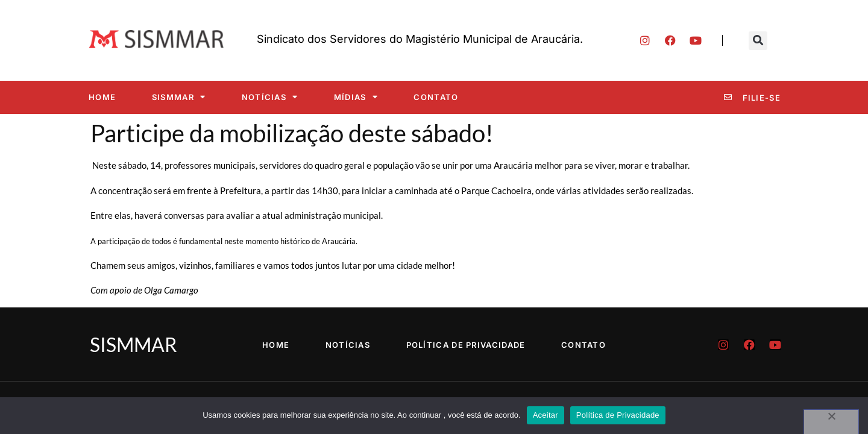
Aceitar (546, 415)
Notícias (270, 97)
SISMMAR (179, 97)
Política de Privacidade (466, 345)
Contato (436, 97)
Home (102, 97)
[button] (758, 41)
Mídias (356, 97)
